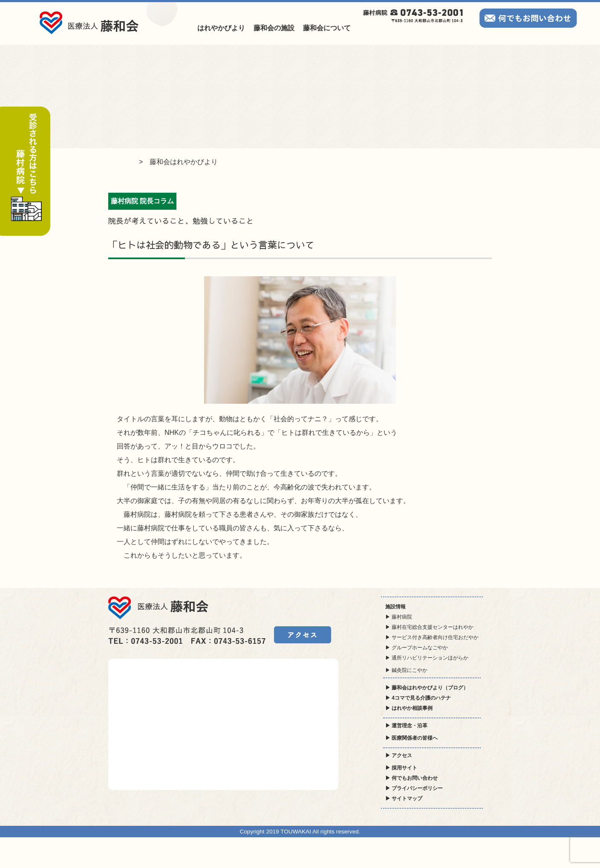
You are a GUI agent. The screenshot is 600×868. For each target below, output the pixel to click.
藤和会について (327, 28)
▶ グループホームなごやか (417, 648)
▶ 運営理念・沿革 (406, 726)
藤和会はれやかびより (184, 162)
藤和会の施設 (274, 28)
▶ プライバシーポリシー (414, 788)
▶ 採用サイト (401, 768)
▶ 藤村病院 (399, 617)
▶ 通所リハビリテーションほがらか (427, 658)
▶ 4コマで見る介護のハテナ (418, 698)
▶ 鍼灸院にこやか (406, 670)
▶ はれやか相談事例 (409, 708)
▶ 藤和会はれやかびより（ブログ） (427, 688)
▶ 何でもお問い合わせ (411, 778)
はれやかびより (221, 28)
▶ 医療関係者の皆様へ (411, 738)
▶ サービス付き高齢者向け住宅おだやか (432, 637)
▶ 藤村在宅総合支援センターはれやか (429, 627)
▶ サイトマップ (404, 799)
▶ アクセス (399, 755)
